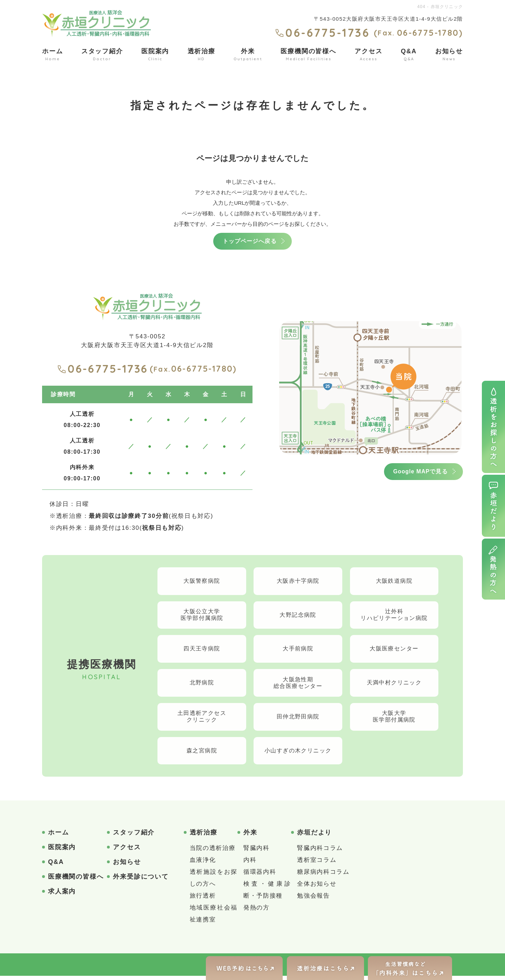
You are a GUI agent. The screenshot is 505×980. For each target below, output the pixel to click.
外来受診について (141, 881)
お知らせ (449, 55)
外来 (248, 55)
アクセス (368, 55)
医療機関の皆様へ (308, 55)
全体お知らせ (317, 888)
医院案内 (155, 55)
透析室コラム (317, 864)
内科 (250, 864)
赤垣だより (314, 837)
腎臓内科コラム (320, 852)
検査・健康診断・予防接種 (267, 894)
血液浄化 (203, 864)
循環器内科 (260, 876)
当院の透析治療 (213, 852)
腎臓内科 (257, 852)
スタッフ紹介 (102, 55)
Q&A (409, 55)
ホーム (52, 55)
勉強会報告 (314, 900)
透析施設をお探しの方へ (214, 882)
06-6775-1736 (103, 370)
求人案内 (62, 895)
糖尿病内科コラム (323, 876)
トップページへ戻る (250, 242)
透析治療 (201, 55)
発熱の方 (257, 912)
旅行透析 (203, 900)
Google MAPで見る (417, 474)
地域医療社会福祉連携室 (214, 918)
